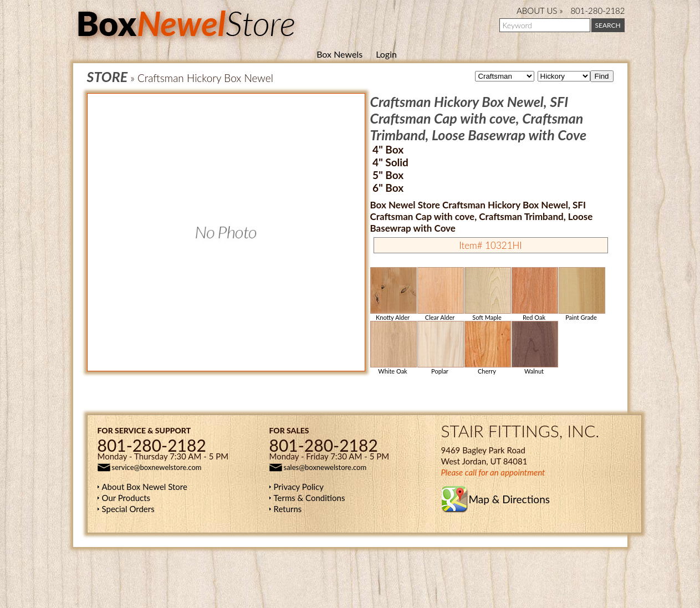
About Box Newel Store (145, 487)
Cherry (487, 348)
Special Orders (128, 509)
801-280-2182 (597, 11)
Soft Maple (487, 294)
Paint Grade (581, 294)
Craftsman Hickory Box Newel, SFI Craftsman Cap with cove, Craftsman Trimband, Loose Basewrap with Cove (479, 118)
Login (386, 54)
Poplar (440, 348)
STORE (108, 76)
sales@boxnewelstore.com (325, 467)
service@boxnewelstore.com (157, 467)
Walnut (534, 348)
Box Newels (339, 54)
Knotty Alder (393, 294)
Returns (288, 509)
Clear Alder (440, 294)
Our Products (126, 498)
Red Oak (534, 294)
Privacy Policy (299, 487)
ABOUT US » (540, 11)
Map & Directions (509, 499)
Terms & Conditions (310, 498)
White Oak (393, 348)
